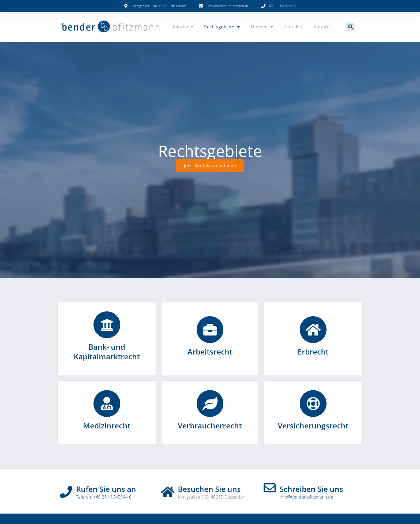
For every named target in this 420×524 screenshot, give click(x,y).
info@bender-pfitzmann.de (306, 497)
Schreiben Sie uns (311, 489)
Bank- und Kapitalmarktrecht (107, 352)
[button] (350, 27)
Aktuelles (294, 27)
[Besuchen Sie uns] (168, 490)
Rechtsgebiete (222, 27)
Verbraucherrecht (210, 425)
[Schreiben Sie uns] (270, 488)
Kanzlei (183, 27)
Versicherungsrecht (313, 425)
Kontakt (322, 27)
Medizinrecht (107, 425)
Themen (262, 27)
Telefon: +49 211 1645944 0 (104, 497)
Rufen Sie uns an (106, 489)
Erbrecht (313, 352)
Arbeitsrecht (210, 352)
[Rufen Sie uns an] (66, 490)
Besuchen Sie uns (209, 489)
